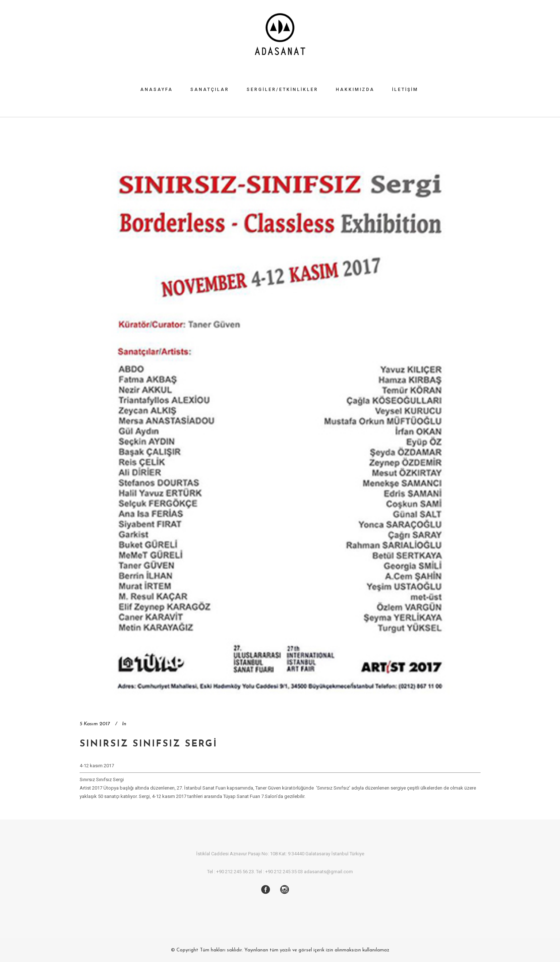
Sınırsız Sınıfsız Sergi (148, 744)
